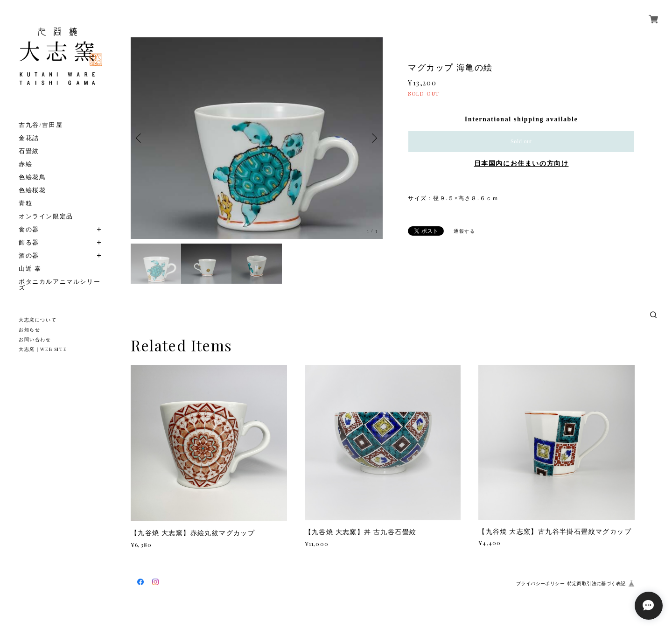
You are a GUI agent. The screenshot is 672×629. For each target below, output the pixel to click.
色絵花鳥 (32, 177)
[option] (257, 138)
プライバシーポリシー (540, 584)
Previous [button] (140, 138)
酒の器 (29, 255)
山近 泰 (30, 268)
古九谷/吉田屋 (41, 124)
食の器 (29, 229)
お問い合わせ (35, 339)
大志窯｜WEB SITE (43, 349)
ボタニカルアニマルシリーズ (59, 284)
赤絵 (25, 164)
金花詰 (29, 137)
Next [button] (373, 138)
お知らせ (29, 329)
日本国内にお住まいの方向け (521, 164)
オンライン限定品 (46, 216)
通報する (464, 231)
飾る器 (29, 242)
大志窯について (38, 320)
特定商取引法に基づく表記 (597, 584)
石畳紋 (29, 150)
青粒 (25, 203)
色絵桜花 (32, 190)
